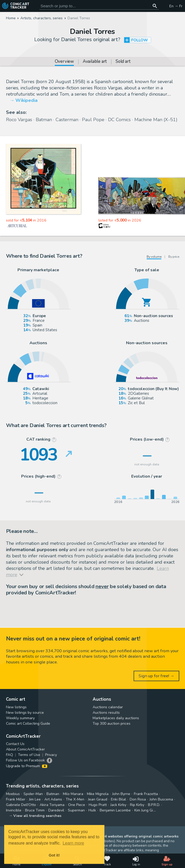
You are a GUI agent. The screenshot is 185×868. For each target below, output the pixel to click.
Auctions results (106, 713)
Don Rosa (138, 799)
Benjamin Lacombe (115, 810)
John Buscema (161, 799)
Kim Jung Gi (144, 810)
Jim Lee (35, 799)
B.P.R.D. (154, 805)
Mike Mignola (98, 794)
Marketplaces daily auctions (116, 718)
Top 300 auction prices (112, 724)
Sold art (123, 62)
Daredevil (56, 810)
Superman (76, 810)
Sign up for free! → (157, 676)
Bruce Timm (35, 810)
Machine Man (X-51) (156, 120)
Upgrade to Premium (27, 766)
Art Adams (53, 799)
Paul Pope (93, 120)
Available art (95, 62)
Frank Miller (16, 799)
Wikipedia (26, 100)
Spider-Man (33, 794)
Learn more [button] (73, 843)
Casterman (67, 120)
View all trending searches (37, 816)
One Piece (77, 805)
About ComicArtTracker (25, 749)
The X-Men (75, 799)
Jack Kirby (118, 805)
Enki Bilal (118, 799)
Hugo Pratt (98, 805)
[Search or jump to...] (155, 6)
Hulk (92, 810)
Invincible (14, 810)
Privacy (51, 755)
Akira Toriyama (52, 805)
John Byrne (121, 794)
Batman (44, 120)
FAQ (10, 755)
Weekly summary (20, 718)
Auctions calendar (108, 707)
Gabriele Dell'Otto (21, 805)
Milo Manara (73, 794)
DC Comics (119, 120)
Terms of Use (29, 755)
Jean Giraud (98, 799)
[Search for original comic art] (99, 6)
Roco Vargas (19, 120)
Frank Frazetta (146, 794)
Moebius (13, 794)
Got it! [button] (54, 855)
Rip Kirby (137, 805)
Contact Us (15, 744)
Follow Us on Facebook (25, 760)
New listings (16, 707)
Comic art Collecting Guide (28, 724)
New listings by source (25, 713)
